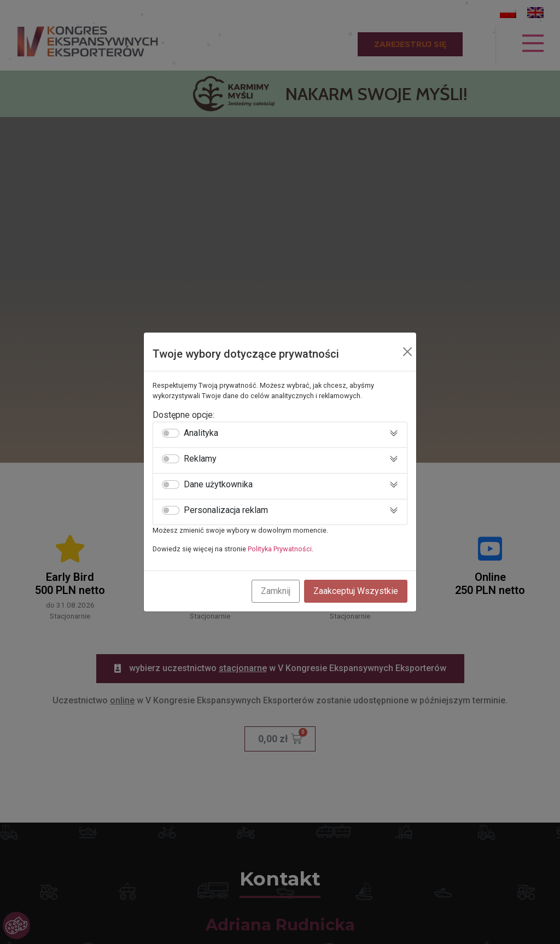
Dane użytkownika (218, 485)
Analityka (201, 433)
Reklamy (200, 459)
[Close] (407, 352)
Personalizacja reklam (226, 510)
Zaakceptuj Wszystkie (356, 591)
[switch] (171, 433)
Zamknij (276, 591)
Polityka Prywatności (280, 549)
